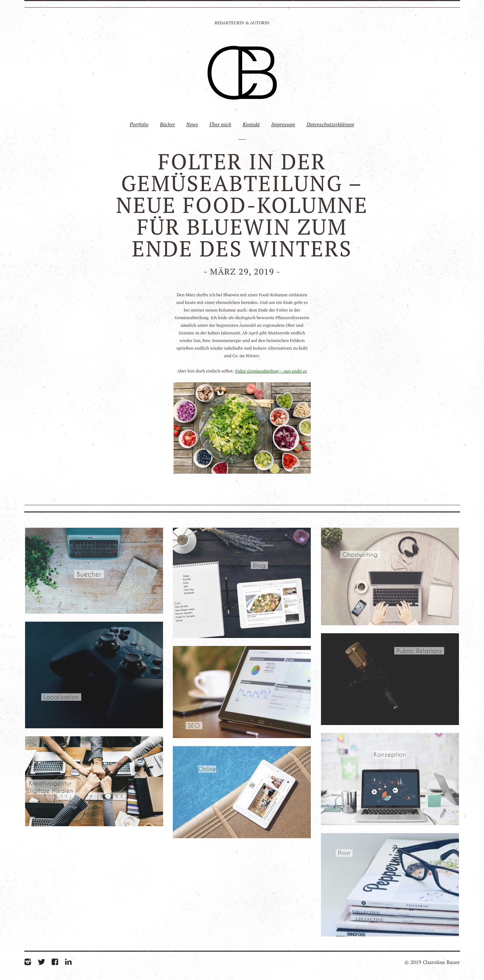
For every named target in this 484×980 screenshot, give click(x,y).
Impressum (283, 124)
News (192, 124)
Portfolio (139, 124)
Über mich (220, 124)
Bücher (167, 124)
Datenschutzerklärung (330, 124)
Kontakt (251, 124)
